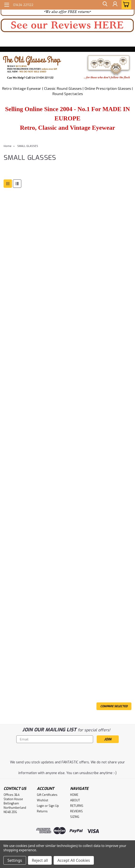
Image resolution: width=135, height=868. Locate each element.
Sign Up (54, 806)
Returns (42, 811)
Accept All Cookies (74, 860)
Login (40, 806)
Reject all (40, 860)
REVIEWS (76, 811)
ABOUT (75, 800)
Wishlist (42, 800)
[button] (67, 26)
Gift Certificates (47, 795)
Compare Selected (114, 706)
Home (8, 146)
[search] (104, 5)
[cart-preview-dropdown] (125, 5)
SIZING (75, 817)
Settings (15, 860)
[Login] (115, 5)
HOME (74, 795)
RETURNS (77, 806)
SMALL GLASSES (28, 146)
